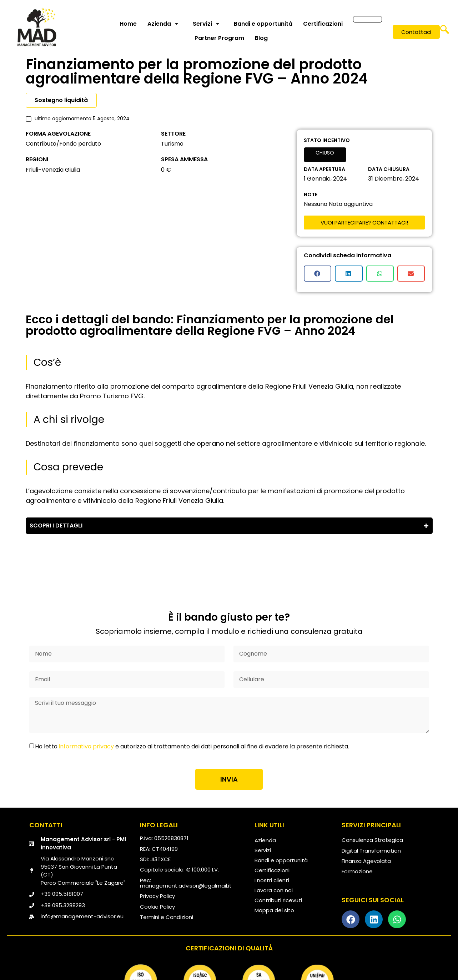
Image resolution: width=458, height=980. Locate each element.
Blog (261, 38)
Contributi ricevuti (278, 900)
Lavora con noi (274, 890)
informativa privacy (86, 746)
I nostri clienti (272, 880)
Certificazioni (323, 24)
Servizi (206, 24)
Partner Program (219, 38)
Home (128, 24)
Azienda (163, 24)
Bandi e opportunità (263, 24)
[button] (318, 274)
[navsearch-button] (445, 32)
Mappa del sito (274, 910)
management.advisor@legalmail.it (186, 886)
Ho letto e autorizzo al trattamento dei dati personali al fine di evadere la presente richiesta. (192, 746)
